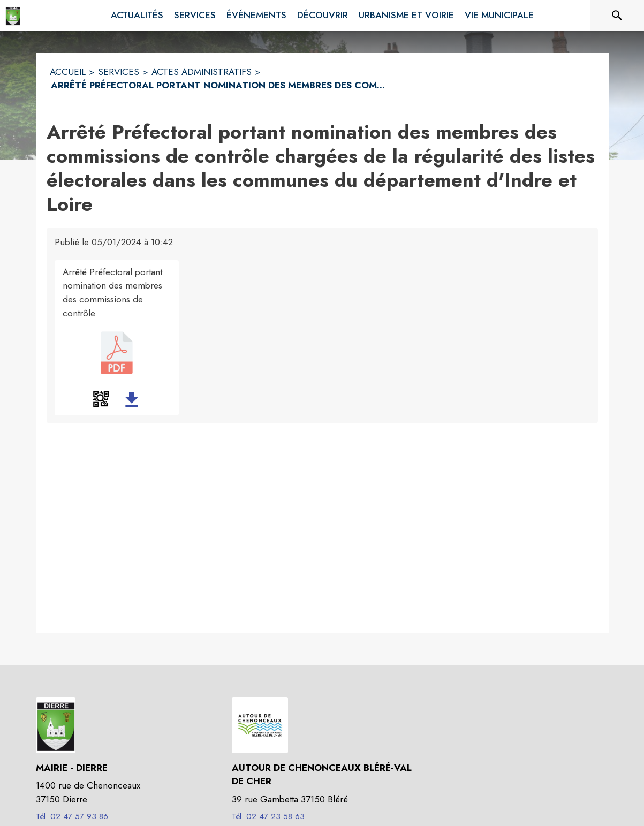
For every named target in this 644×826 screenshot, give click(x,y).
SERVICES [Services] (119, 72)
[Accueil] (13, 16)
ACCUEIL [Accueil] (68, 72)
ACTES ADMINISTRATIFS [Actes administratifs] (202, 72)
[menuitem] (137, 16)
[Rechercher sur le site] (617, 16)
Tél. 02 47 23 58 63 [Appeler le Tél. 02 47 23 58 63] (268, 816)
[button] (101, 399)
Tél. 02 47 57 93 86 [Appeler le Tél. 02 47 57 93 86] (72, 816)
